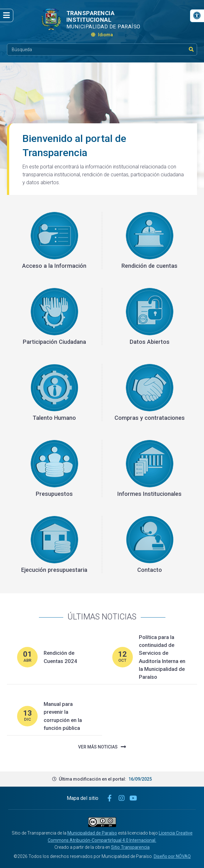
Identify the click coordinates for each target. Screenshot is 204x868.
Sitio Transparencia (130, 847)
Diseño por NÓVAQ (172, 856)
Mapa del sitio (83, 798)
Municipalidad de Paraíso (92, 833)
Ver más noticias (102, 747)
